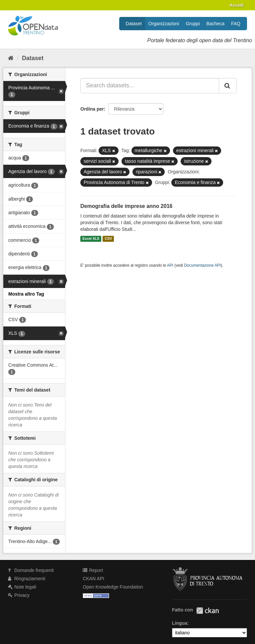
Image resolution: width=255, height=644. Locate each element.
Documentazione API (202, 265)
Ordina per (92, 109)
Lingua (180, 623)
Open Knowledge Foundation (113, 587)
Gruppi (193, 24)
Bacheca (215, 24)
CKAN (208, 611)
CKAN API (93, 579)
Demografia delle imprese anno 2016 (126, 206)
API (170, 265)
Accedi (237, 5)
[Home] (11, 58)
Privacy (19, 595)
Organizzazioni (164, 24)
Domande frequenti (31, 570)
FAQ (236, 24)
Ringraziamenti (27, 579)
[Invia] (228, 86)
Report (93, 570)
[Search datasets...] (150, 86)
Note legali (22, 587)
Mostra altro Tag (26, 294)
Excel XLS (91, 239)
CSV (109, 239)
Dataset (134, 24)
